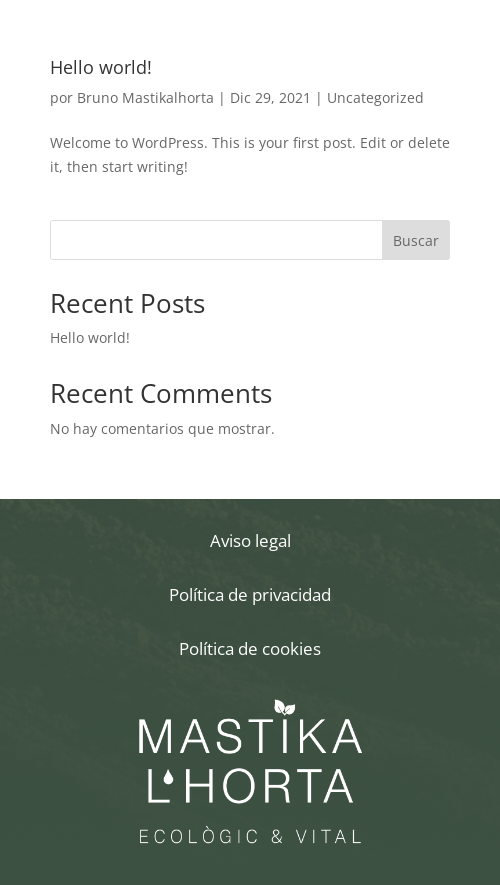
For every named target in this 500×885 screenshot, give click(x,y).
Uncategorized (375, 97)
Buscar (416, 240)
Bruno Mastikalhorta (145, 97)
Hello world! (101, 67)
